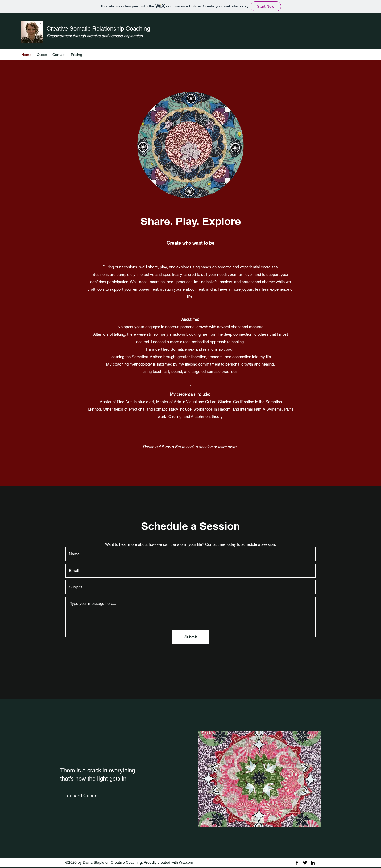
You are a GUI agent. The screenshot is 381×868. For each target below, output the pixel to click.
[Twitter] (305, 863)
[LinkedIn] (313, 863)
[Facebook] (297, 863)
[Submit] (190, 637)
